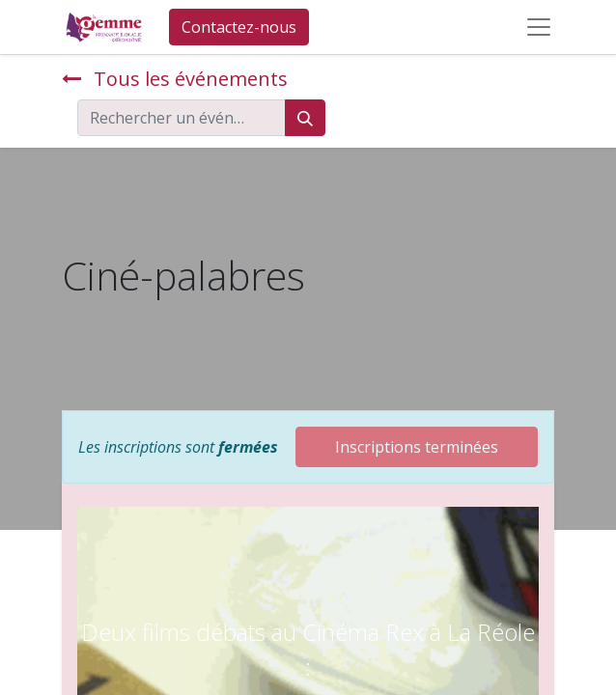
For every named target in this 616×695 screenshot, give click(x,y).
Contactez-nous (239, 27)
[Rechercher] (305, 118)
